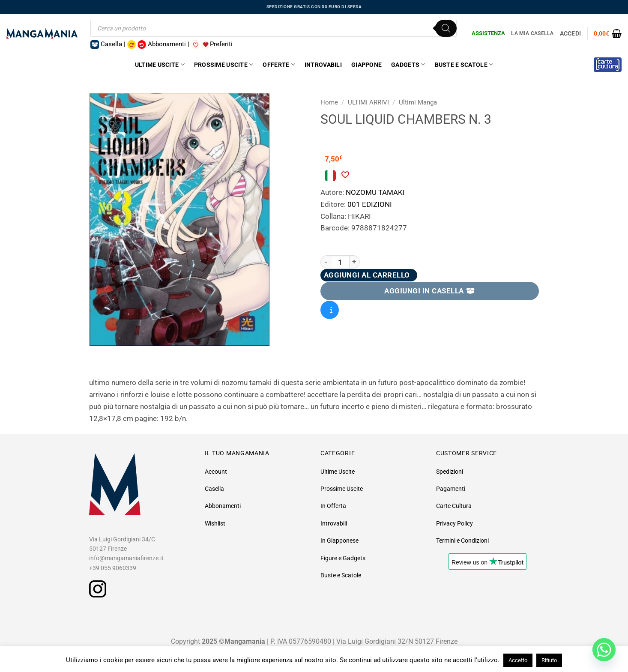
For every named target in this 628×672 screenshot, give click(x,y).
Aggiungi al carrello (367, 275)
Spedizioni (450, 472)
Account (216, 472)
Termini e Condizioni (462, 541)
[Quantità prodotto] (340, 262)
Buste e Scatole (464, 64)
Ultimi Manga (418, 102)
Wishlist (215, 523)
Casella (214, 489)
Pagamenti (451, 489)
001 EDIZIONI (370, 204)
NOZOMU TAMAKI (375, 192)
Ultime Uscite (160, 64)
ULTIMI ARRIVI (368, 102)
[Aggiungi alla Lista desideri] (345, 175)
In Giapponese (339, 541)
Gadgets (408, 64)
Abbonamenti (223, 506)
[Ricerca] (446, 28)
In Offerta (333, 506)
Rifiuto (549, 660)
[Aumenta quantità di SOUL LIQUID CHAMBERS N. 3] (355, 262)
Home (329, 102)
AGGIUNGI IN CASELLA (430, 291)
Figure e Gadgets (343, 558)
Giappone (366, 65)
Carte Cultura (454, 506)
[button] (608, 33)
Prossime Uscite (224, 64)
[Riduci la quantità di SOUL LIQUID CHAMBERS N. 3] (326, 262)
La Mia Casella (532, 33)
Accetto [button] (518, 660)
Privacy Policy (455, 523)
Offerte (279, 64)
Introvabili (323, 65)
